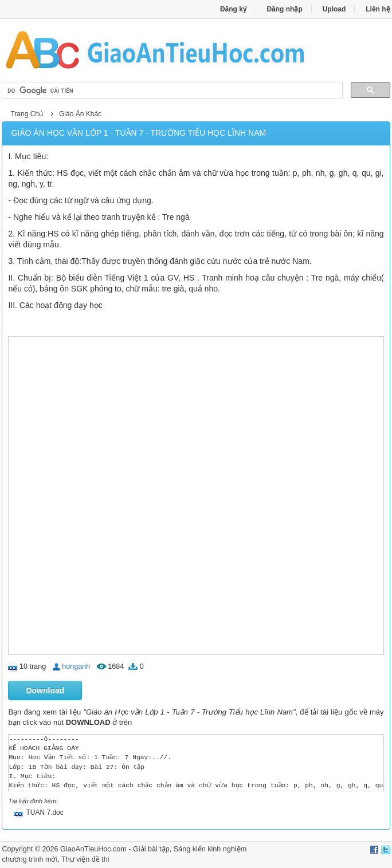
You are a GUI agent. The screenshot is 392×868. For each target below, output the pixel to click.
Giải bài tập (151, 849)
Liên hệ (378, 9)
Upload (334, 9)
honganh (76, 666)
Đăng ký (234, 9)
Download (45, 691)
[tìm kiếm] (171, 90)
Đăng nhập (284, 9)
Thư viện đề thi (85, 859)
